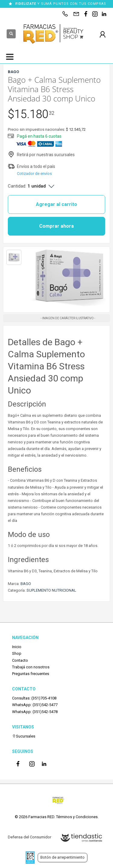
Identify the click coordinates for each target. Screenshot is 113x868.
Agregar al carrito (56, 204)
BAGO (26, 584)
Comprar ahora (56, 226)
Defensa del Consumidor (30, 837)
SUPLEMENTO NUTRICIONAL (51, 590)
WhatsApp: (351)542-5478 (35, 712)
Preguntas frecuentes (31, 674)
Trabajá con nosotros (31, 667)
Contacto (20, 660)
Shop (17, 653)
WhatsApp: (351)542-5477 (35, 705)
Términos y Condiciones (77, 817)
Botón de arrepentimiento (63, 857)
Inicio (17, 647)
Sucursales (24, 736)
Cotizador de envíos (34, 174)
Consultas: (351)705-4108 (34, 698)
